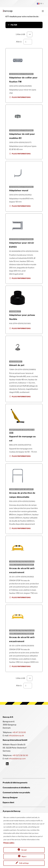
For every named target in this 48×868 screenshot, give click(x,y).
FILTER (14, 25)
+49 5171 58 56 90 (20, 755)
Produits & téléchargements (15, 783)
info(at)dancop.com (17, 759)
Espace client (8, 802)
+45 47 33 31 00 (19, 732)
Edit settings (24, 863)
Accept (24, 850)
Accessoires (16, 362)
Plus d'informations (21, 97)
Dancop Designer (10, 798)
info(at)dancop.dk (16, 736)
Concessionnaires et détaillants (16, 788)
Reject (24, 856)
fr (40, 4)
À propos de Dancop (12, 811)
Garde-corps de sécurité (21, 489)
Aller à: (19, 42)
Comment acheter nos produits (16, 793)
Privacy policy (9, 843)
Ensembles (15, 311)
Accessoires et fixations (21, 74)
